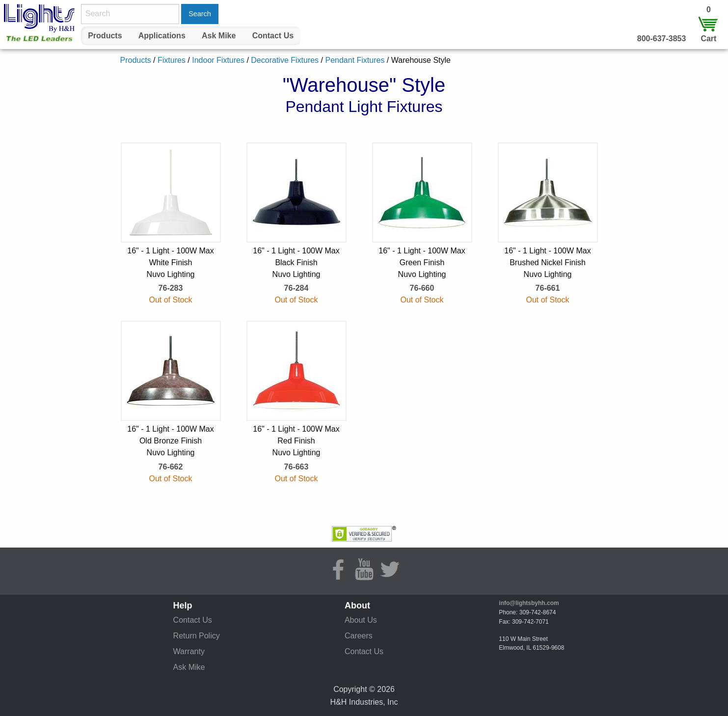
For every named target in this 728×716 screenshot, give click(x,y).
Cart (708, 39)
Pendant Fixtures (355, 60)
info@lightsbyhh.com (529, 603)
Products (105, 36)
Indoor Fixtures (218, 60)
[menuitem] (105, 36)
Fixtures (172, 60)
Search (200, 14)
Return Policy (197, 636)
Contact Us (273, 36)
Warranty (189, 651)
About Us (361, 620)
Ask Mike (219, 36)
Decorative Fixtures (285, 60)
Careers (359, 636)
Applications (162, 36)
